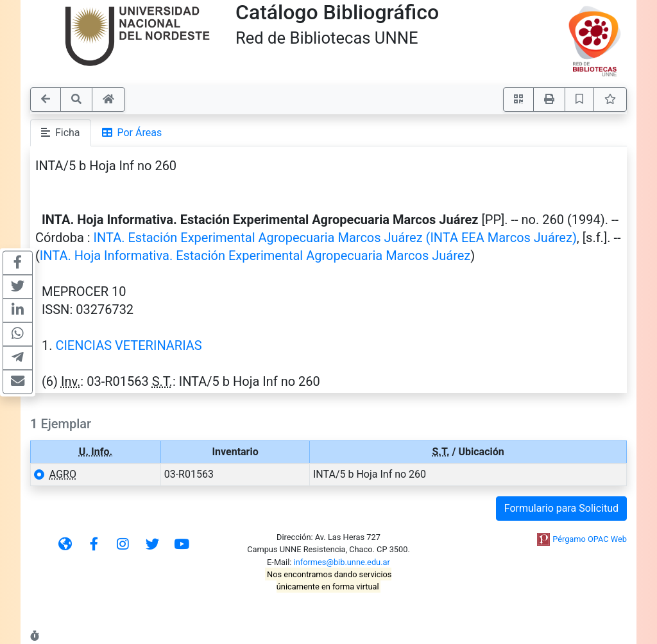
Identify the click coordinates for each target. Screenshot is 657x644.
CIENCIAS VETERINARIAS (128, 345)
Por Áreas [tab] (132, 133)
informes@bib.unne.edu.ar (342, 562)
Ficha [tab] (61, 133)
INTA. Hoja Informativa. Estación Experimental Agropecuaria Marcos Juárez (255, 256)
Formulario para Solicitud (561, 508)
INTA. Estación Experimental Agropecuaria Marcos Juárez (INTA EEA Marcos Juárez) (335, 238)
